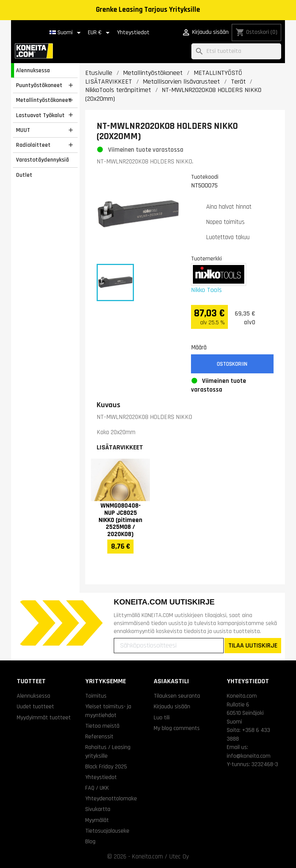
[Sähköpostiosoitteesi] (169, 646)
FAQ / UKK (97, 788)
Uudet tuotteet (35, 706)
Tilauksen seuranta (177, 696)
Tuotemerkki (206, 259)
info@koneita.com (249, 756)
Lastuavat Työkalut (40, 115)
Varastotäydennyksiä (42, 160)
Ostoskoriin (232, 364)
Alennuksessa (33, 70)
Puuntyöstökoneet (39, 85)
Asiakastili (171, 681)
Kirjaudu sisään (172, 706)
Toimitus (96, 696)
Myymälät (97, 820)
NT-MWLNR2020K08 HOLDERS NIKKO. (146, 162)
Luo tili (162, 717)
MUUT (23, 130)
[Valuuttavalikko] (100, 33)
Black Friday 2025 (106, 766)
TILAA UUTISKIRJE (253, 645)
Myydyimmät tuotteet (44, 717)
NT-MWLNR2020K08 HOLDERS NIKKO (144, 417)
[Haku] (236, 52)
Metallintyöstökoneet (43, 100)
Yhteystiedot (133, 33)
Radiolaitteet (33, 145)
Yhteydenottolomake (111, 798)
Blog (90, 841)
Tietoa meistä (102, 726)
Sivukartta (98, 809)
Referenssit (99, 736)
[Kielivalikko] (66, 33)
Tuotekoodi (205, 177)
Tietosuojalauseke (107, 831)
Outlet (24, 175)
